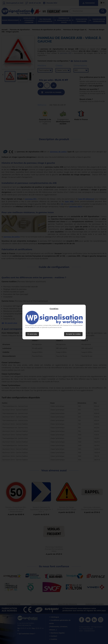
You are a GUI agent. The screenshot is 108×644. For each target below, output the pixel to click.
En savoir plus (32, 334)
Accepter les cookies (73, 334)
